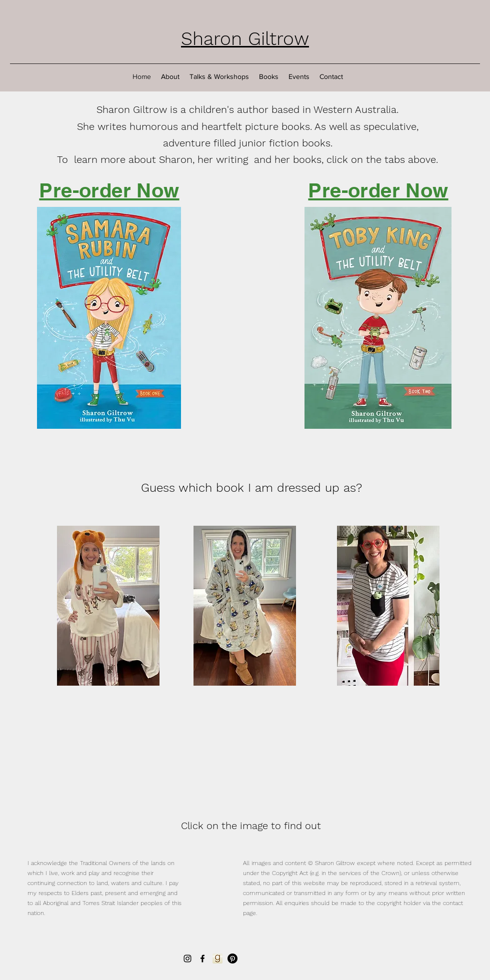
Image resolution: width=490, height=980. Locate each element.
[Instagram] (187, 959)
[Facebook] (202, 959)
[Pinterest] (232, 959)
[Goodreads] (217, 959)
